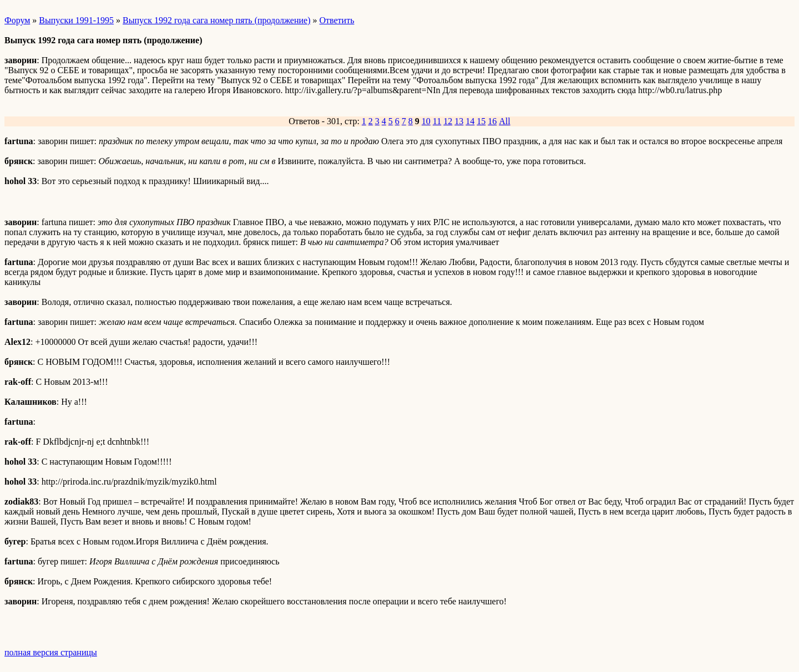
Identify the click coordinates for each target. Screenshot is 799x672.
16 (492, 121)
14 (470, 121)
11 (437, 121)
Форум (17, 20)
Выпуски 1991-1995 (76, 20)
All (504, 121)
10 (426, 121)
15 (481, 121)
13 (459, 121)
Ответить (337, 20)
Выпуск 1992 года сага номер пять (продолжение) (216, 20)
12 (448, 121)
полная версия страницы (51, 652)
